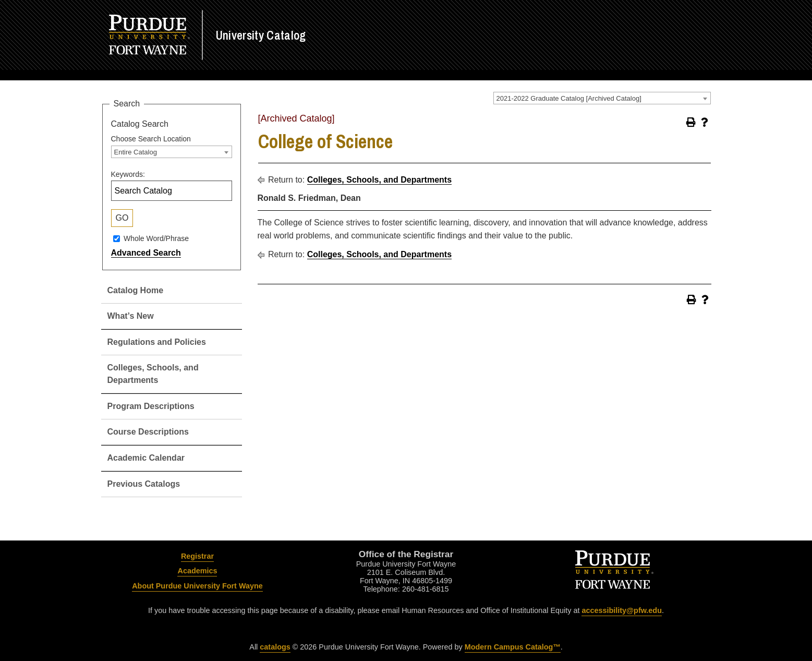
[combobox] (602, 98)
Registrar (197, 556)
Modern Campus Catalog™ (513, 647)
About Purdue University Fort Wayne (197, 586)
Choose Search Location (151, 139)
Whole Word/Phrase (156, 238)
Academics (197, 571)
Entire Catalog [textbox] (136, 152)
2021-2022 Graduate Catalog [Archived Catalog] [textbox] (569, 98)
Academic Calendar (146, 458)
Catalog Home (136, 290)
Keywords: (128, 174)
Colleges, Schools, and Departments (379, 180)
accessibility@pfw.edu (621, 610)
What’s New (131, 316)
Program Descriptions (151, 406)
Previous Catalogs (144, 484)
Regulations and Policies (157, 342)
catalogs (275, 647)
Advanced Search (146, 253)
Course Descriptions (148, 432)
